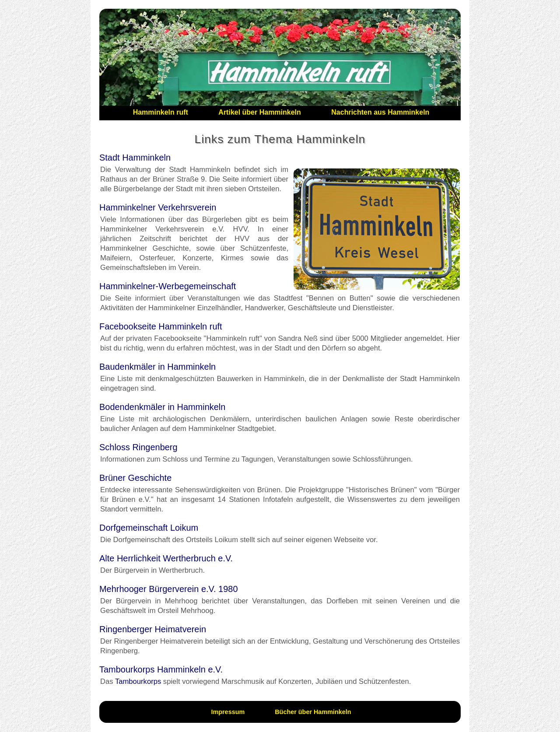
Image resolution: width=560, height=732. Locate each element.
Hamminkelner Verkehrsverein (158, 207)
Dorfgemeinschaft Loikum (149, 528)
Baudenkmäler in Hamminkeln (157, 367)
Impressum (228, 712)
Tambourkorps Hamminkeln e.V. (161, 669)
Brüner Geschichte (135, 478)
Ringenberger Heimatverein (153, 629)
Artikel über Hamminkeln (260, 112)
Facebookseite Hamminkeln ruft (161, 326)
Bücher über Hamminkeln (313, 712)
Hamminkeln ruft (161, 112)
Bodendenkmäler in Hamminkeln (162, 407)
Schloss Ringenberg (138, 447)
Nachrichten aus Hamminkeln (380, 112)
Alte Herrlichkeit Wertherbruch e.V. (166, 558)
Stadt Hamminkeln (135, 158)
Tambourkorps (138, 681)
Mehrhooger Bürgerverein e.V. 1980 (169, 589)
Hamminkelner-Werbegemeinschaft (168, 286)
